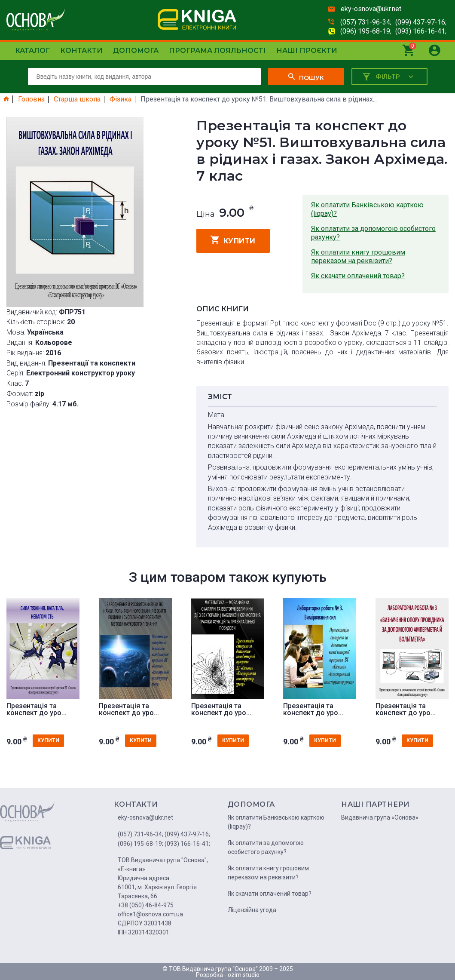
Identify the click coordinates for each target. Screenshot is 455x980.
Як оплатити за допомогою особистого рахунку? (373, 233)
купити (233, 240)
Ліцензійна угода (252, 910)
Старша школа (77, 99)
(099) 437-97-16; (421, 22)
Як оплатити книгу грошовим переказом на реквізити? (358, 257)
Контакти (81, 51)
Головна (31, 99)
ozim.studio (244, 975)
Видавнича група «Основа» (380, 817)
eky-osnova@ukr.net (371, 9)
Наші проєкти (307, 51)
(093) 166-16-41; (421, 31)
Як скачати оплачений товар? (358, 276)
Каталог (32, 51)
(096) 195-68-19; (366, 31)
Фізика (121, 99)
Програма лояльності (217, 51)
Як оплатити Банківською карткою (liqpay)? (367, 209)
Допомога (136, 51)
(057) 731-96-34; (366, 22)
